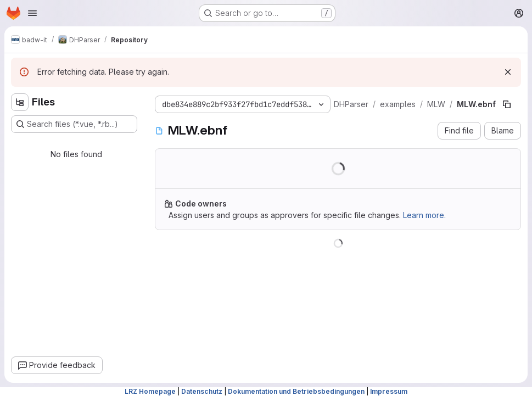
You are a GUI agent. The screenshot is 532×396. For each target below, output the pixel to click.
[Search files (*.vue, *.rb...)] (74, 124)
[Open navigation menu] (32, 13)
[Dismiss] (508, 72)
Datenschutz (202, 391)
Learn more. (424, 215)
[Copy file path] (507, 104)
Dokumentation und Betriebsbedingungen (296, 391)
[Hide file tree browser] (20, 102)
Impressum (389, 391)
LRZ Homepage (150, 391)
